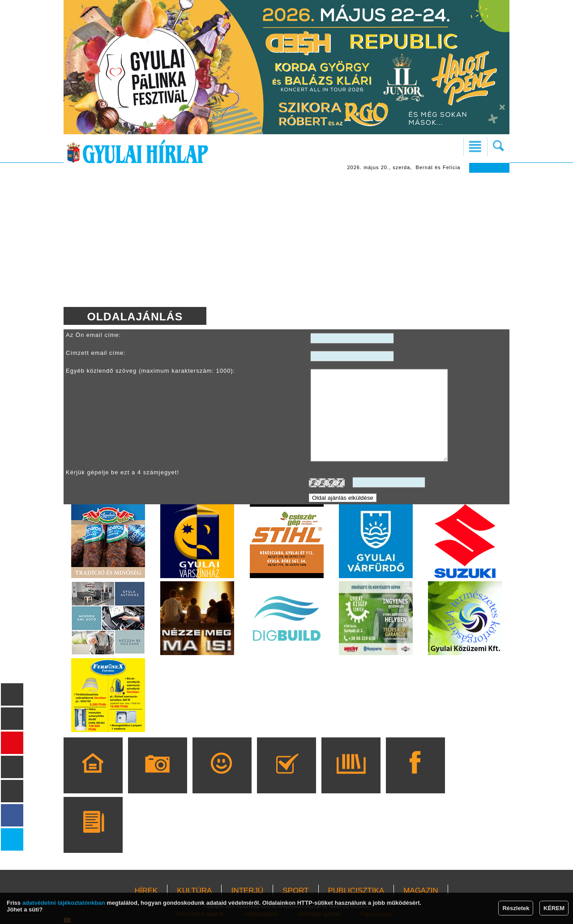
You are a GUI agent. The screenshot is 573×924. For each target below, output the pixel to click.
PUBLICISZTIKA (356, 891)
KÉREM (554, 908)
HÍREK (146, 891)
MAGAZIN (421, 891)
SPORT (295, 891)
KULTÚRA (194, 891)
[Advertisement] (286, 240)
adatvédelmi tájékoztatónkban (64, 903)
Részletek (516, 908)
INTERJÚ (247, 891)
